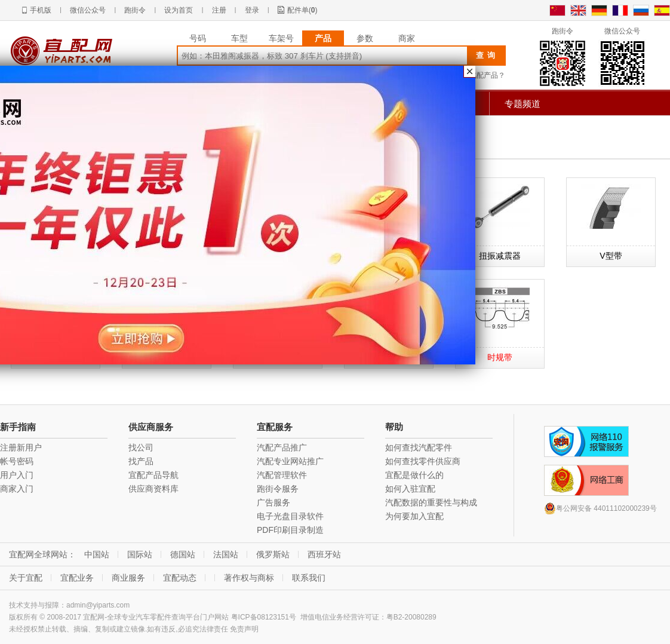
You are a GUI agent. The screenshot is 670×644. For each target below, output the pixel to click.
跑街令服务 (278, 489)
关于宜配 (26, 578)
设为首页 (179, 10)
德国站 (183, 554)
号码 (198, 38)
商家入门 (17, 489)
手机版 (41, 10)
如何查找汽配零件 (419, 447)
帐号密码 (17, 461)
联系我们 (309, 578)
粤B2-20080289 (411, 617)
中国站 (97, 554)
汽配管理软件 (282, 475)
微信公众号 (88, 10)
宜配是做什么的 (414, 475)
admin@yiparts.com (98, 605)
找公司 (141, 447)
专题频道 (523, 104)
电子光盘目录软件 (290, 516)
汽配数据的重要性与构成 (431, 502)
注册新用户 (21, 447)
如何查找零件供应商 (423, 461)
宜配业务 (77, 578)
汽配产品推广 (282, 447)
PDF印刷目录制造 (290, 530)
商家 (407, 38)
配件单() (302, 10)
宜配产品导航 (153, 475)
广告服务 (273, 502)
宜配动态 (180, 578)
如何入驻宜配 (410, 489)
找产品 (141, 461)
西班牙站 (324, 554)
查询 (487, 55)
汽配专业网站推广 (290, 461)
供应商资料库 (153, 489)
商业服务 (128, 578)
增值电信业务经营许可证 (340, 617)
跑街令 (135, 10)
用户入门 (17, 475)
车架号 (281, 38)
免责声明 (244, 629)
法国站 (226, 554)
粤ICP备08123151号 (264, 617)
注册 (219, 10)
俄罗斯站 (273, 554)
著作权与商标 (249, 578)
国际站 (140, 554)
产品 (323, 38)
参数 (365, 38)
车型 (239, 38)
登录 (252, 10)
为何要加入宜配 (414, 516)
